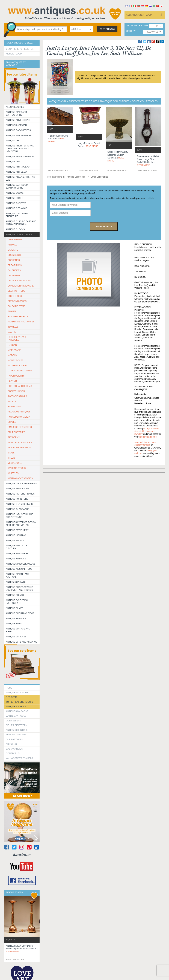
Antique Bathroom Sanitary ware (17, 186)
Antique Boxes (15, 198)
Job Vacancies (14, 749)
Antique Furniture (17, 499)
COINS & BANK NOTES (19, 281)
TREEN (11, 458)
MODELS (12, 355)
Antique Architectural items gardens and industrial (20, 149)
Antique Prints (15, 595)
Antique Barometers (18, 130)
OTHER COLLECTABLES (20, 371)
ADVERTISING (15, 240)
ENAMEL (12, 311)
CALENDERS (14, 270)
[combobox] (82, 29)
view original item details (140, 78)
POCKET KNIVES (16, 391)
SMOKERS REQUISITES (20, 427)
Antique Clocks (15, 229)
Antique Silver (15, 608)
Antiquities (13, 141)
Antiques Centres (17, 730)
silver (137, 431)
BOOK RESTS (15, 255)
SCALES (12, 422)
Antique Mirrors (16, 559)
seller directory (17, 725)
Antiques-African (16, 125)
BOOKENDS (14, 260)
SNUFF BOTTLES (16, 432)
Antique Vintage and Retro (18, 630)
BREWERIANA (15, 265)
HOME (9, 688)
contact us (13, 753)
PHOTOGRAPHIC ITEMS (20, 386)
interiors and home (148, 437)
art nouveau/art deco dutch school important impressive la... (22, 949)
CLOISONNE (14, 276)
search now (107, 29)
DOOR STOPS (15, 296)
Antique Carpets (16, 203)
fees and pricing (16, 735)
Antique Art (13, 162)
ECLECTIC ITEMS (17, 306)
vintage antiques (151, 429)
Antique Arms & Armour (20, 157)
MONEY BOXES (16, 360)
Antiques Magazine (17, 711)
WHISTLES (13, 473)
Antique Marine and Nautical (18, 576)
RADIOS (12, 401)
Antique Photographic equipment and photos (20, 589)
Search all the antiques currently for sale (145, 444)
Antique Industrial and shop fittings (20, 516)
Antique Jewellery (17, 530)
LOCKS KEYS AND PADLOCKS (17, 339)
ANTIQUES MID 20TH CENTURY (17, 547)
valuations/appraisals (19, 758)
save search (104, 226)
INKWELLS (13, 327)
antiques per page (137, 26)
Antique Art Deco (16, 172)
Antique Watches (16, 637)
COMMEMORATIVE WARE (21, 286)
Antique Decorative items (21, 484)
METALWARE (14, 350)
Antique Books (15, 193)
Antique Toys (14, 624)
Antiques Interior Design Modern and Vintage (21, 524)
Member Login (14, 54)
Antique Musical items (19, 569)
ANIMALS (12, 245)
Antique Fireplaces (18, 489)
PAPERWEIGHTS (16, 376)
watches (151, 431)
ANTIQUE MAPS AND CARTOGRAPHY (17, 114)
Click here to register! (20, 49)
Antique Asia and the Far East (21, 178)
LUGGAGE (13, 345)
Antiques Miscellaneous (21, 564)
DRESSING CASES (17, 301)
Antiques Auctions (17, 693)
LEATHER (13, 332)
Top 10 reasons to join (20, 702)
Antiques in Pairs (16, 582)
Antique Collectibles (19, 235)
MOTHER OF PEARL (18, 366)
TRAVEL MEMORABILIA (19, 448)
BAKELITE (13, 250)
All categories (15, 107)
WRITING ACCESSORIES (20, 478)
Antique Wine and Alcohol (22, 642)
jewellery (139, 434)
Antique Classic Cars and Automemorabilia (21, 223)
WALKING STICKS (17, 468)
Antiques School (16, 707)
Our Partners (14, 739)
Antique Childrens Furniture (17, 215)
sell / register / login (139, 15)
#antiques (22, 855)
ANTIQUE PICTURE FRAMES (20, 494)
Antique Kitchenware (19, 135)
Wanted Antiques (16, 716)
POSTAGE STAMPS (17, 396)
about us (11, 744)
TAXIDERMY (14, 437)
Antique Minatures (17, 554)
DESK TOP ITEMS (17, 291)
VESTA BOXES (15, 463)
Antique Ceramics (17, 208)
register (11, 697)
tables (143, 431)
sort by (131, 31)
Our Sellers (13, 721)
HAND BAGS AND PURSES (21, 322)
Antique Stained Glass (19, 504)
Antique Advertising (18, 120)
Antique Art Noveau (18, 167)
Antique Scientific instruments (17, 602)
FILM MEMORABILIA (18, 317)
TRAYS (11, 453)
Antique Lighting (16, 535)
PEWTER (12, 381)
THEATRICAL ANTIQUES (20, 443)
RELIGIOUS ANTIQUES (19, 412)
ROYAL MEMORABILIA (19, 417)
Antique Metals (15, 540)
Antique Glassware (18, 509)
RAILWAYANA (14, 407)
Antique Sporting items (20, 613)
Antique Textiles (16, 618)
